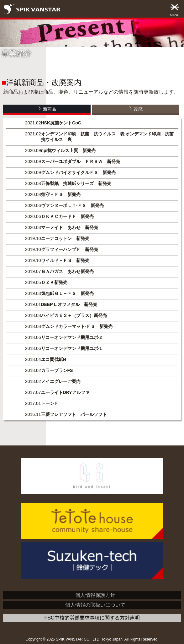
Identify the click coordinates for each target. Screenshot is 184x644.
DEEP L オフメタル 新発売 (69, 304)
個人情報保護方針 (95, 595)
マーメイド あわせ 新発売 (70, 227)
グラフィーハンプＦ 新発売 (70, 249)
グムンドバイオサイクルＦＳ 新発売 (78, 172)
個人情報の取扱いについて (95, 605)
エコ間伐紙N (54, 359)
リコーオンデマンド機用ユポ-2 (71, 337)
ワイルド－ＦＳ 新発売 (65, 260)
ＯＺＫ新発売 (54, 282)
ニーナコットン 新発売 (65, 238)
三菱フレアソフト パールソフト (74, 414)
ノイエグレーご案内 (61, 381)
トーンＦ (50, 403)
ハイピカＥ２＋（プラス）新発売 (74, 315)
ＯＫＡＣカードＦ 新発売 (67, 216)
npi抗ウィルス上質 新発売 (68, 150)
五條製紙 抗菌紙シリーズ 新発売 (76, 183)
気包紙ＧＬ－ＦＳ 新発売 (67, 293)
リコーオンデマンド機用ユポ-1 (71, 348)
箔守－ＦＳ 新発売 (61, 194)
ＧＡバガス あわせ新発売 (67, 271)
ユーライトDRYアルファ (65, 392)
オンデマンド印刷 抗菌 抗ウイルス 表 (83, 134)
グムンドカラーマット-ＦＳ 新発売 (77, 326)
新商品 (47, 109)
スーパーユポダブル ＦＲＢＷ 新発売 (81, 161)
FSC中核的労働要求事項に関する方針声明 (92, 618)
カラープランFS (57, 370)
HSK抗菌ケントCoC (61, 123)
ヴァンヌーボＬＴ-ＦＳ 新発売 (73, 205)
